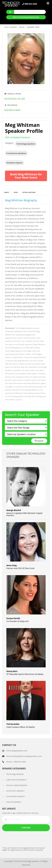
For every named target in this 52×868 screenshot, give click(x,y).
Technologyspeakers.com (17, 751)
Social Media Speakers (16, 796)
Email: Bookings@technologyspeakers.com (24, 756)
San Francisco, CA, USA (15, 98)
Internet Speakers (14, 802)
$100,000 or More (12, 110)
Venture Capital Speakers (17, 785)
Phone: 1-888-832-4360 (16, 762)
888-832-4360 (30, 4)
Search (39, 441)
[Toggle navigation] (48, 3)
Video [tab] (16, 192)
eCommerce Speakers (15, 791)
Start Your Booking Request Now (26, 17)
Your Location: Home (14, 27)
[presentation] (23, 839)
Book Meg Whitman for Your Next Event (26, 176)
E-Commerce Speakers (16, 153)
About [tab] (7, 192)
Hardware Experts (14, 163)
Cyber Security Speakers (16, 780)
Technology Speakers (26, 144)
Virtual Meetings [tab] (29, 192)
